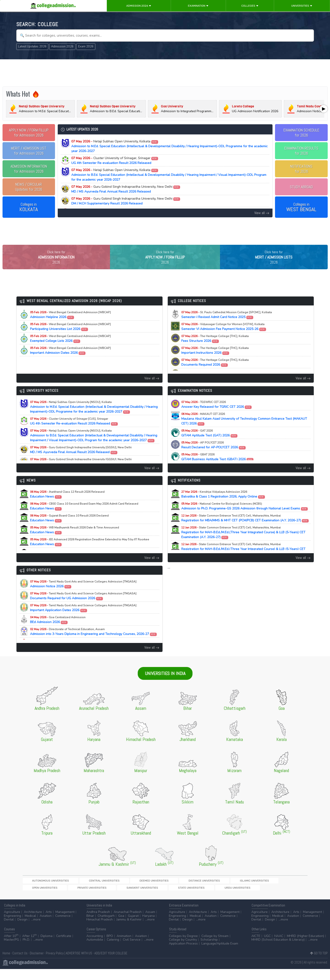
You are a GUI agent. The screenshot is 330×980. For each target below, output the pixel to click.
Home (6, 964)
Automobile (95, 951)
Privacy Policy (55, 964)
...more (36, 930)
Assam (150, 923)
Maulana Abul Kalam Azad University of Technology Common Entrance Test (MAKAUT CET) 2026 (244, 428)
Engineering (12, 927)
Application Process (183, 954)
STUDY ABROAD (301, 187)
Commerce (63, 927)
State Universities (37, 898)
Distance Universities (148, 890)
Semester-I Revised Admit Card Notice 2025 (227, 324)
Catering (113, 951)
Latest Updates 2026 (32, 46)
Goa (121, 927)
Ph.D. (26, 951)
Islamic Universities (182, 890)
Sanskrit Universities (279, 890)
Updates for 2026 (29, 187)
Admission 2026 (139, 6)
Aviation (46, 927)
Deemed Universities (114, 890)
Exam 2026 (86, 46)
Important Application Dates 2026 (83, 617)
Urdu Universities (67, 898)
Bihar (90, 927)
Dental (9, 930)
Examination (198, 6)
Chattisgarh (106, 927)
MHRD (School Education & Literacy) (278, 951)
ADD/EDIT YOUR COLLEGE (111, 964)
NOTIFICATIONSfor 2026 (301, 169)
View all (262, 213)
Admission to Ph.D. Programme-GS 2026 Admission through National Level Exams (245, 516)
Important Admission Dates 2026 (70, 360)
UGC (267, 947)
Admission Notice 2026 (83, 593)
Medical (30, 927)
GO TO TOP (319, 964)
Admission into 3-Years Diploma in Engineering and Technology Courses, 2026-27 (93, 641)
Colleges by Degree (183, 947)
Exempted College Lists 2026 (70, 348)
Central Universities (80, 890)
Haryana (148, 927)
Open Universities (214, 890)
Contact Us (20, 964)
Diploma (47, 947)
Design (22, 930)
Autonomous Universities (42, 890)
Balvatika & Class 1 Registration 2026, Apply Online (223, 504)
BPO (110, 947)
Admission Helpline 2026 (70, 324)
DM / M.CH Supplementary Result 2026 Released (126, 201)
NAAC (279, 947)
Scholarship (209, 951)
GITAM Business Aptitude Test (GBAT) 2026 (217, 466)
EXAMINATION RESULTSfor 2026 (301, 151)
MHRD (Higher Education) (305, 947)
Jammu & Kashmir (129, 930)
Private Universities (245, 890)
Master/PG (11, 951)
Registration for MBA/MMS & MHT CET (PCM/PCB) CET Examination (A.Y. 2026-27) (245, 528)
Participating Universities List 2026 (70, 336)
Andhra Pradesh (98, 923)
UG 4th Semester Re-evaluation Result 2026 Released (115, 161)
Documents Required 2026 (215, 372)
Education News (67, 504)
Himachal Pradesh (100, 930)
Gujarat (133, 927)
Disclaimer (37, 964)
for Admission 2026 (29, 133)
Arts (49, 923)
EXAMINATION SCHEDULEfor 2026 (301, 133)
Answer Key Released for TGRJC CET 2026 (217, 414)
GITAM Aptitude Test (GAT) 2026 (209, 443)
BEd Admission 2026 (58, 629)
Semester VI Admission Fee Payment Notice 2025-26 (224, 336)
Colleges (250, 6)
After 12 (30, 947)
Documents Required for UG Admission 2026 (83, 605)
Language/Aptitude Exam (220, 954)
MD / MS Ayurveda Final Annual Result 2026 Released (126, 189)
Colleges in (29, 207)
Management (65, 923)
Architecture (33, 923)
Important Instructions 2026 (215, 360)
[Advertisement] (165, 73)
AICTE (256, 947)
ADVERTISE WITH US (79, 964)
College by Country (183, 951)
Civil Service (132, 951)
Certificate (64, 947)
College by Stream (215, 947)
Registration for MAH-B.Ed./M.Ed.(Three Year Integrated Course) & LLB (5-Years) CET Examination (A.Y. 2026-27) (243, 542)
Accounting (95, 947)
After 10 (11, 947)
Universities (302, 6)
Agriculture (12, 923)
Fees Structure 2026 (215, 348)
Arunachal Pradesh (128, 923)
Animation (124, 947)
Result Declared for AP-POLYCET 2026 (214, 455)
